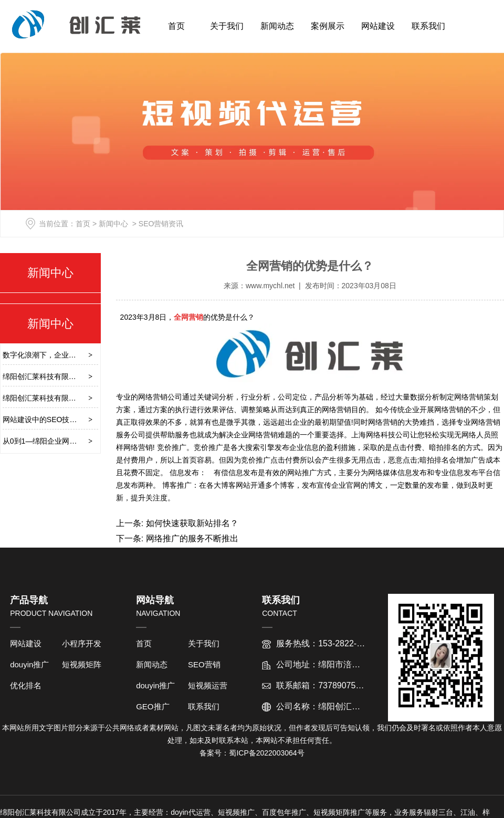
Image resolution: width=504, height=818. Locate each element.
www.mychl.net (270, 286)
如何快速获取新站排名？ (191, 523)
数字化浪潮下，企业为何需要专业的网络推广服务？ (87, 355)
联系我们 (428, 26)
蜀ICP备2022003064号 (266, 753)
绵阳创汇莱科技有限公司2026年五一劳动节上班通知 (88, 376)
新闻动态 (277, 26)
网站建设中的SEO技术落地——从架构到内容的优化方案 (95, 420)
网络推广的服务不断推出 (191, 538)
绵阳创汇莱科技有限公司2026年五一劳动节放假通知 (88, 398)
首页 (176, 26)
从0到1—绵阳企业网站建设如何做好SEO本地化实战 (88, 441)
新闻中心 (113, 224)
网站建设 (378, 26)
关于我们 (227, 26)
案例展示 (328, 26)
